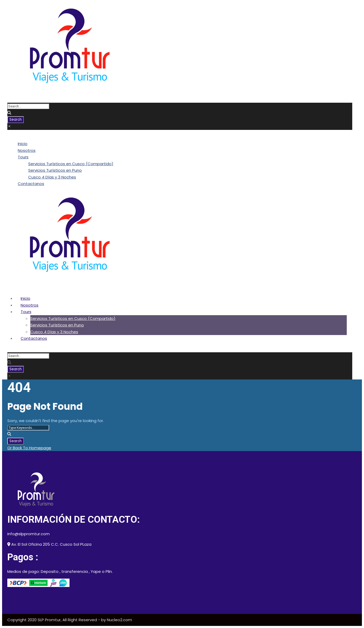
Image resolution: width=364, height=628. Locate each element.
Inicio (23, 144)
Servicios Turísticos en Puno (55, 170)
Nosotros (27, 150)
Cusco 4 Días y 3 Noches (52, 177)
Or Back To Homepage (29, 448)
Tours (23, 157)
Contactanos (31, 184)
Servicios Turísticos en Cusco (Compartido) (71, 164)
